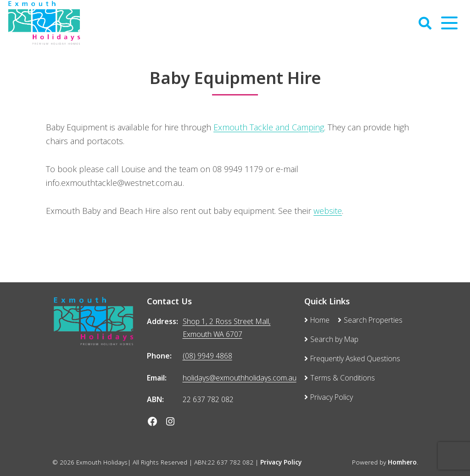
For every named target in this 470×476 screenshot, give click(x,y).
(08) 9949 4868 (207, 356)
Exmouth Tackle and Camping (269, 127)
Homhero (402, 462)
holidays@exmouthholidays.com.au (240, 378)
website (328, 211)
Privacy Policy (281, 462)
